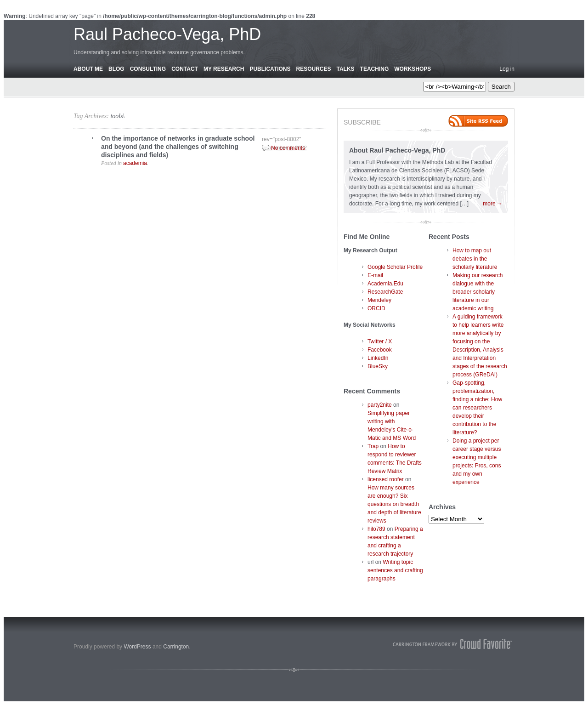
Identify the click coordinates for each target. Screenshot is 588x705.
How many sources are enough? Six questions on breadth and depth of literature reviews (394, 504)
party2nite (380, 405)
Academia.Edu (385, 284)
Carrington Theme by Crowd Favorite (452, 644)
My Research (224, 69)
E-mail (375, 275)
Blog (116, 69)
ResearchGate (385, 292)
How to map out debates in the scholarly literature (475, 259)
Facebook (380, 350)
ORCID (376, 308)
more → (493, 204)
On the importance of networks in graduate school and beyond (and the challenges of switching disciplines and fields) (178, 147)
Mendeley (379, 300)
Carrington (176, 647)
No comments (288, 148)
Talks (346, 69)
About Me (88, 69)
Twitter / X (380, 341)
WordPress (137, 647)
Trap (373, 446)
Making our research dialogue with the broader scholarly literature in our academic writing (478, 292)
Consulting (148, 69)
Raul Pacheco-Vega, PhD (167, 34)
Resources (313, 69)
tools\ (117, 116)
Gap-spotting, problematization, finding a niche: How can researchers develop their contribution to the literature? (477, 408)
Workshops (413, 69)
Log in (507, 69)
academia (135, 163)
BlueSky (378, 366)
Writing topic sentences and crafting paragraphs (395, 570)
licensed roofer (386, 479)
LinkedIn (378, 358)
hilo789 (376, 529)
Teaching (375, 69)
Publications (270, 69)
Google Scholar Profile (395, 267)
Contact (185, 69)
